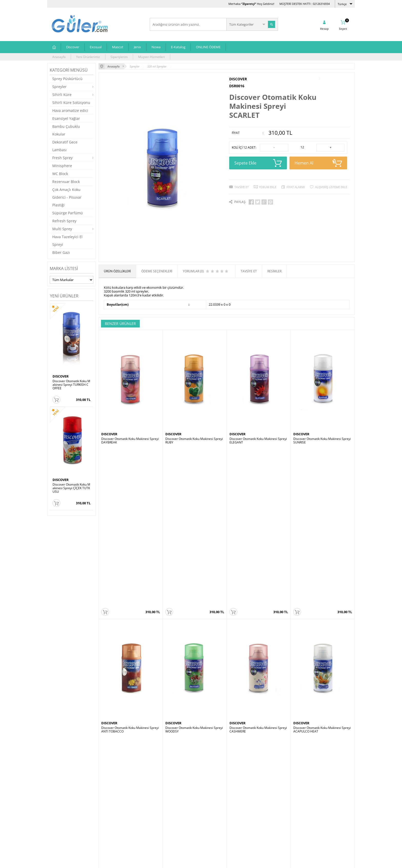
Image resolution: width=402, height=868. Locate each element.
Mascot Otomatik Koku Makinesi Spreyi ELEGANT (130, 702)
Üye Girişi (210, 804)
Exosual (96, 47)
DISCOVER (61, 376)
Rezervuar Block (66, 182)
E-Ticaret (185, 861)
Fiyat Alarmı (296, 187)
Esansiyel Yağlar (66, 118)
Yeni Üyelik (211, 796)
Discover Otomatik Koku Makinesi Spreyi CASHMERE (258, 572)
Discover (73, 47)
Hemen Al (318, 163)
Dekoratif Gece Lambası (65, 146)
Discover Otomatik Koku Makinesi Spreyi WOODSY (194, 572)
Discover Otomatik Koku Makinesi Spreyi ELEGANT (258, 441)
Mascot (118, 47)
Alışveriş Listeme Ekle (331, 187)
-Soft (174, 861)
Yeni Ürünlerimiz (88, 57)
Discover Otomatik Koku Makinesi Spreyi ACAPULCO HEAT (322, 572)
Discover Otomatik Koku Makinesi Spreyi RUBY (194, 441)
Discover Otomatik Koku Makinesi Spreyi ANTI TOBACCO (130, 572)
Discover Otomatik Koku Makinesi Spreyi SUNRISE (322, 441)
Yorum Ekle (268, 187)
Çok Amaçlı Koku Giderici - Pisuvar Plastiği (67, 197)
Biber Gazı (61, 252)
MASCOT (108, 696)
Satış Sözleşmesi (113, 811)
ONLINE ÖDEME (208, 47)
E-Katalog (178, 47)
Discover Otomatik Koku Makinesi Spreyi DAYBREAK (130, 441)
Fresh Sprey (62, 158)
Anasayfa (59, 57)
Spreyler (59, 87)
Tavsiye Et (242, 187)
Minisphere (62, 166)
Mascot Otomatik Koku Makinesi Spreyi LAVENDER (194, 702)
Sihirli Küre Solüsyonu (71, 103)
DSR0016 (237, 86)
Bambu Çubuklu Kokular (66, 130)
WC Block (60, 174)
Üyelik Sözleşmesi (114, 804)
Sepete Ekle (258, 163)
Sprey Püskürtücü (67, 79)
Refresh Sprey (64, 221)
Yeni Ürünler (161, 804)
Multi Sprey (62, 229)
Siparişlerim (119, 57)
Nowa (156, 47)
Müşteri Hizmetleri (152, 57)
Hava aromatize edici (70, 110)
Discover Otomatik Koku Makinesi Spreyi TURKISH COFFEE (71, 385)
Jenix (137, 47)
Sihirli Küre (62, 95)
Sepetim (158, 819)
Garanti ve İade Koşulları (118, 819)
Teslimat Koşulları (114, 796)
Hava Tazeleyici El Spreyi (67, 241)
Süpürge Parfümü (68, 213)
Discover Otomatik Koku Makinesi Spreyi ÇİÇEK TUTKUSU (71, 488)
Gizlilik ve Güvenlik (114, 827)
